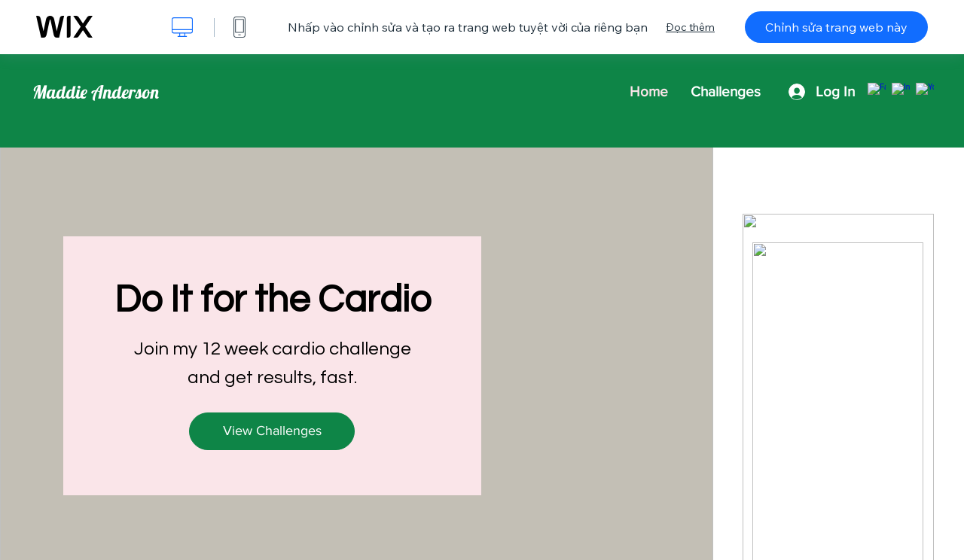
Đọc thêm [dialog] (690, 27)
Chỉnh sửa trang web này (836, 27)
